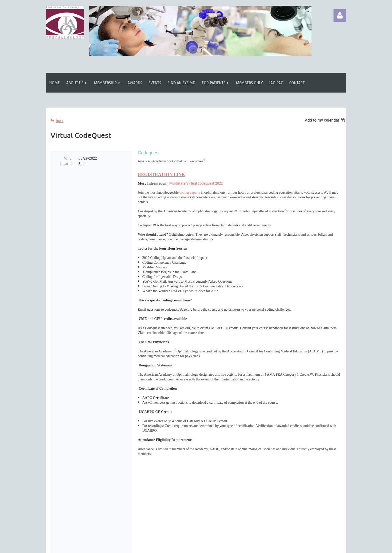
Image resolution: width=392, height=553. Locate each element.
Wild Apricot (286, 547)
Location (67, 163)
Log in (340, 16)
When (69, 158)
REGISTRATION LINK (161, 175)
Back (60, 121)
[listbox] (325, 120)
